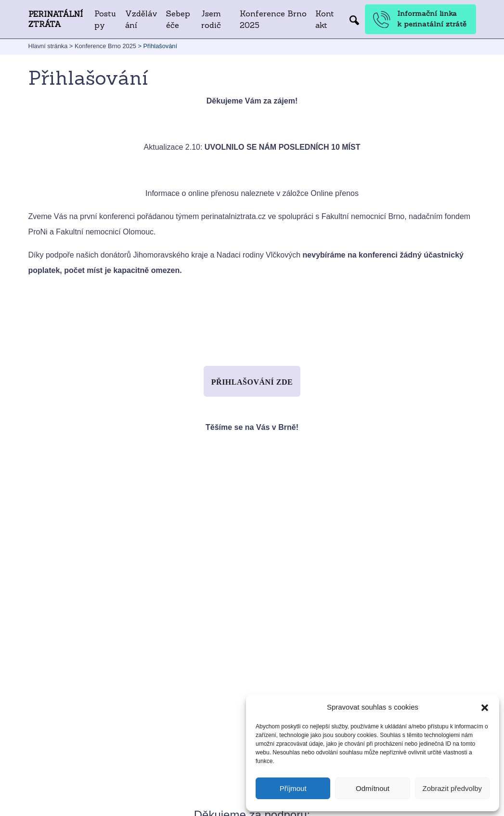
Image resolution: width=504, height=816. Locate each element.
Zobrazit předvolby (452, 788)
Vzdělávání (141, 19)
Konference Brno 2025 (273, 19)
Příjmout (293, 788)
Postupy (105, 19)
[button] (485, 707)
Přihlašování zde (252, 382)
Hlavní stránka (48, 46)
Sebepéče (178, 19)
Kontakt (325, 19)
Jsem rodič (211, 19)
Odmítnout (373, 788)
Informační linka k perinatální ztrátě (420, 19)
